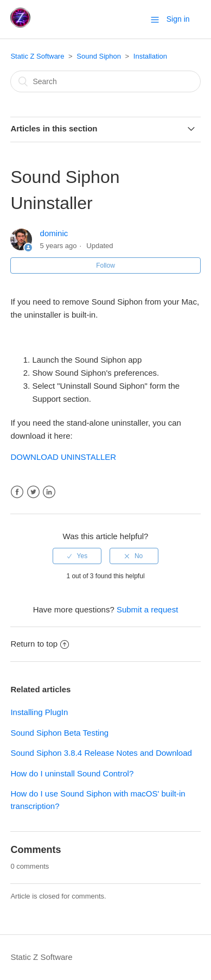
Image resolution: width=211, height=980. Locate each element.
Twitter (33, 492)
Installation (150, 56)
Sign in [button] (178, 19)
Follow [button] (105, 265)
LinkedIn (49, 492)
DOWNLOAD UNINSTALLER (63, 457)
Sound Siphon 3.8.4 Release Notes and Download (101, 753)
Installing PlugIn (39, 712)
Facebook (17, 492)
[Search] (105, 81)
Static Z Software (37, 56)
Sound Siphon (99, 56)
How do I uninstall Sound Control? (72, 773)
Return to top (40, 644)
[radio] (77, 556)
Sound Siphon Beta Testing (59, 733)
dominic (54, 233)
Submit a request (147, 609)
